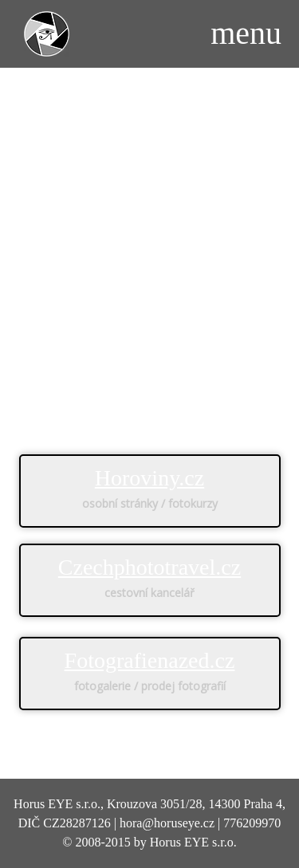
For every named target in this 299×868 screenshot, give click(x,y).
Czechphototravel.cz (149, 568)
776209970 (252, 823)
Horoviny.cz (149, 478)
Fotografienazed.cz (150, 661)
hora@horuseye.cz (167, 823)
